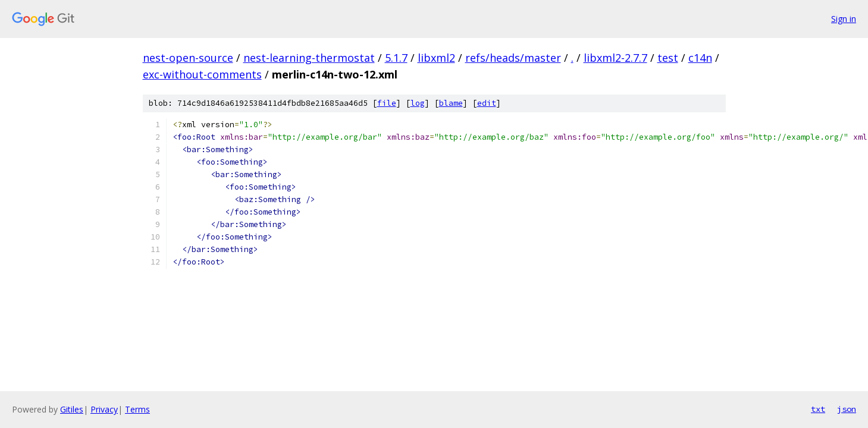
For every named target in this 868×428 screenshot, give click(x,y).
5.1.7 (396, 58)
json (847, 409)
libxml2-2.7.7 (615, 58)
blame (451, 103)
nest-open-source (188, 58)
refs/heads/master (513, 58)
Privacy (104, 409)
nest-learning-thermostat (309, 58)
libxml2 (436, 58)
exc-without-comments (202, 74)
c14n (700, 58)
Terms (137, 409)
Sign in (844, 19)
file (387, 103)
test (668, 58)
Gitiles (72, 409)
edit (487, 103)
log (418, 103)
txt (818, 409)
